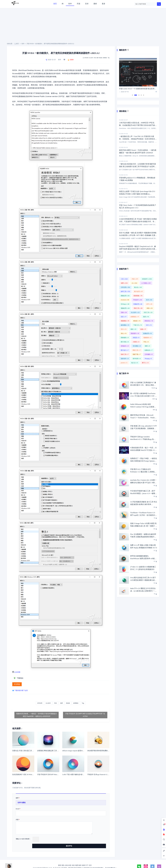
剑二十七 (15, 3)
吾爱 (146, 317)
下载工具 (138, 325)
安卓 (87, 4)
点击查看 (18, 672)
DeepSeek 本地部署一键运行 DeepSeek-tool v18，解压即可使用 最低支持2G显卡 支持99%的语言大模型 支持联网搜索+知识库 (138, 249)
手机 (146, 342)
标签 (70, 860)
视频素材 (147, 338)
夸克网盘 (17, 684)
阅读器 (101, 58)
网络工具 (137, 350)
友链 (73, 860)
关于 (87, 860)
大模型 (136, 342)
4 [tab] (141, 95)
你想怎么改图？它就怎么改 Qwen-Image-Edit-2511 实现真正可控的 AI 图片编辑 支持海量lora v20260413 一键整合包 (137, 194)
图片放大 (125, 350)
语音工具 (148, 312)
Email (18, 810)
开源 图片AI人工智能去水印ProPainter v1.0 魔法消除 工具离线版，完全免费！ (142, 472)
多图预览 (105, 58)
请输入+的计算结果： (23, 840)
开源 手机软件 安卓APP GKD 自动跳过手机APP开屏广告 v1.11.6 (85, 716)
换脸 (143, 329)
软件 (70, 4)
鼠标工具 (125, 354)
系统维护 (135, 333)
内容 (17, 820)
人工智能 (146, 283)
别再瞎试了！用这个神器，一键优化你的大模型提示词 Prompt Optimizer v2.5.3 (144, 461)
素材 (95, 4)
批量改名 (149, 350)
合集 (66, 860)
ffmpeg (148, 359)
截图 (147, 346)
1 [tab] (132, 95)
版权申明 (87, 862)
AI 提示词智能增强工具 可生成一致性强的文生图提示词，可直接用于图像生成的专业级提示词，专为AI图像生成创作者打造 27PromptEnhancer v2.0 (138, 222)
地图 (77, 860)
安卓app (125, 304)
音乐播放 (137, 346)
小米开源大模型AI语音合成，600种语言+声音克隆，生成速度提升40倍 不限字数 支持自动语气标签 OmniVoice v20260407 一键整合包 (138, 125)
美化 (124, 333)
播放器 (137, 321)
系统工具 (138, 308)
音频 (124, 312)
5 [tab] (144, 95)
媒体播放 (125, 325)
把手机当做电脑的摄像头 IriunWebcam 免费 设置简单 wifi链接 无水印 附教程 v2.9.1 (143, 559)
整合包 (138, 287)
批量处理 (147, 333)
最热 (63, 860)
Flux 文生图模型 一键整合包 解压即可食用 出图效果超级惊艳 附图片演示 (143, 537)
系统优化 (149, 321)
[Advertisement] (83, 27)
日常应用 (86, 58)
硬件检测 (137, 359)
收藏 (83, 860)
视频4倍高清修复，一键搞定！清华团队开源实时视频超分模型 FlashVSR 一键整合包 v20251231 (37, 716)
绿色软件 (147, 279)
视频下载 (137, 354)
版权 (80, 860)
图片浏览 (125, 342)
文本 (149, 325)
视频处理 (125, 308)
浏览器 (136, 338)
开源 (78, 4)
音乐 (124, 329)
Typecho (58, 862)
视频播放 (125, 321)
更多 (104, 4)
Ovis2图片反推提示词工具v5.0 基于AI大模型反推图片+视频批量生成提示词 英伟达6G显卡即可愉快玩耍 (143, 580)
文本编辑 (149, 354)
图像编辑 (125, 338)
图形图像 (138, 296)
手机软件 (138, 300)
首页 (55, 4)
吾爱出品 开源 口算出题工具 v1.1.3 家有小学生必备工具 (31, 751)
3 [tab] (139, 95)
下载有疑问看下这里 (22, 690)
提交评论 (96, 840)
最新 (60, 860)
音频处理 (138, 304)
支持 (90, 860)
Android (125, 300)
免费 (97, 58)
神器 (150, 308)
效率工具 (125, 291)
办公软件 (91, 58)
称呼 (17, 799)
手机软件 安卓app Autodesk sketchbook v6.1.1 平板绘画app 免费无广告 (143, 439)
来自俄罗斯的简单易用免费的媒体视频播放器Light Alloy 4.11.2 (109, 751)
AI (63, 4)
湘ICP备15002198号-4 (76, 862)
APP (149, 304)
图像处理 (125, 296)
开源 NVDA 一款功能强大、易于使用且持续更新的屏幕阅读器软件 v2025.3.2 (50, 44)
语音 (124, 317)
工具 (124, 279)
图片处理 (138, 291)
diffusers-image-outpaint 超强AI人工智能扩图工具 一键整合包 (83, 751)
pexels (124, 363)
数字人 (145, 363)
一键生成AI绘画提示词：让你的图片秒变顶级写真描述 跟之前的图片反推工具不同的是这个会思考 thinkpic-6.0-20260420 (138, 166)
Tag (109, 58)
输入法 (135, 363)
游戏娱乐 (125, 346)
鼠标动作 (125, 359)
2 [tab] (136, 95)
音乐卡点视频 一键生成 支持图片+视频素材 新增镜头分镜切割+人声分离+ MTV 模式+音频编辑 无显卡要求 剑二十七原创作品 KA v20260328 (138, 235)
